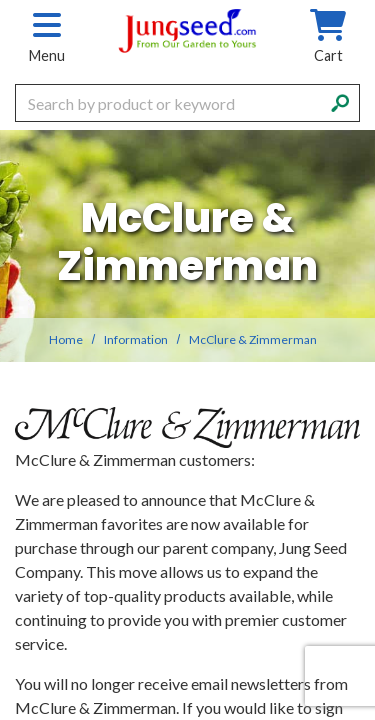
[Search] (340, 101)
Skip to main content (0, 0)
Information (136, 339)
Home (66, 339)
